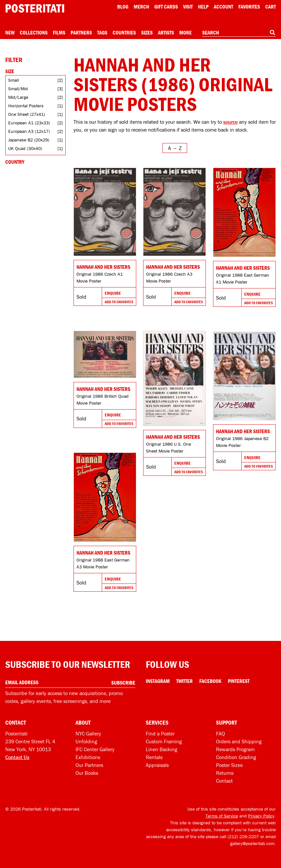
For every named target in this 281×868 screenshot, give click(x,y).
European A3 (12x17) (29, 131)
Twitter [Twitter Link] (184, 681)
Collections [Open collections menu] (34, 32)
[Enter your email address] (70, 682)
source (230, 122)
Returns (225, 773)
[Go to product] (105, 212)
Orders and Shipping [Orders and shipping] (239, 741)
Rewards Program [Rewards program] (235, 749)
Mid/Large (18, 97)
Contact (224, 781)
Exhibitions (88, 757)
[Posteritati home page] (35, 8)
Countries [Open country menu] (124, 32)
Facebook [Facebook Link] (210, 681)
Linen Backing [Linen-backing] (162, 749)
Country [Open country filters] (15, 162)
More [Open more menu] (185, 32)
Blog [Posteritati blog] (123, 7)
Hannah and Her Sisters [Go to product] (103, 267)
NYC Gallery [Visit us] (88, 733)
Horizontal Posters (26, 106)
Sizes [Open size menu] (147, 32)
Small (13, 80)
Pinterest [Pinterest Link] (239, 681)
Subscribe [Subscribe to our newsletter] (123, 683)
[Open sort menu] (175, 148)
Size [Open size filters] (10, 71)
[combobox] (239, 33)
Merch (141, 7)
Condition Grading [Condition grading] (236, 757)
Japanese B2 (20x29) (29, 140)
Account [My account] (223, 7)
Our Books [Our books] (87, 773)
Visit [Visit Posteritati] (188, 7)
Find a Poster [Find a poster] (160, 733)
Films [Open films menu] (59, 32)
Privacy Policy (261, 816)
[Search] (272, 32)
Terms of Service (222, 816)
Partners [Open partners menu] (81, 32)
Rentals (154, 757)
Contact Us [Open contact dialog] (17, 757)
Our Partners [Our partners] (89, 765)
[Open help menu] (203, 7)
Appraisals (157, 765)
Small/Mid (18, 89)
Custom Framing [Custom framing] (164, 741)
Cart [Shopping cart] (270, 7)
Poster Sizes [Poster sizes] (229, 765)
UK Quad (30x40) (25, 148)
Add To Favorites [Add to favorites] (119, 302)
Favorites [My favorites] (249, 7)
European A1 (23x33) (29, 123)
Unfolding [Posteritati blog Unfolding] (86, 741)
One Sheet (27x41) (27, 114)
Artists (166, 32)
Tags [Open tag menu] (102, 32)
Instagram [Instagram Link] (158, 681)
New (10, 32)
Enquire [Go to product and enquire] (113, 293)
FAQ (220, 733)
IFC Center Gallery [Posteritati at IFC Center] (95, 749)
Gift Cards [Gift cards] (166, 7)
